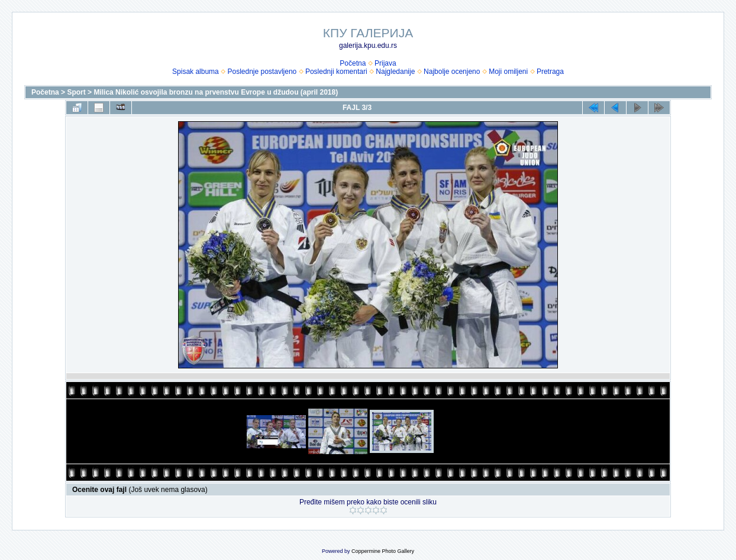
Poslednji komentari (336, 72)
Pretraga (550, 72)
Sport (76, 92)
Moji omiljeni (508, 72)
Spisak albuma (196, 72)
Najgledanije (395, 72)
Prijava (385, 63)
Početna (353, 63)
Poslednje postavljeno (262, 72)
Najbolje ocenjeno (452, 72)
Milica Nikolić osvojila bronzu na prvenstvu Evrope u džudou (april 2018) (216, 92)
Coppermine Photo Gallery (383, 551)
